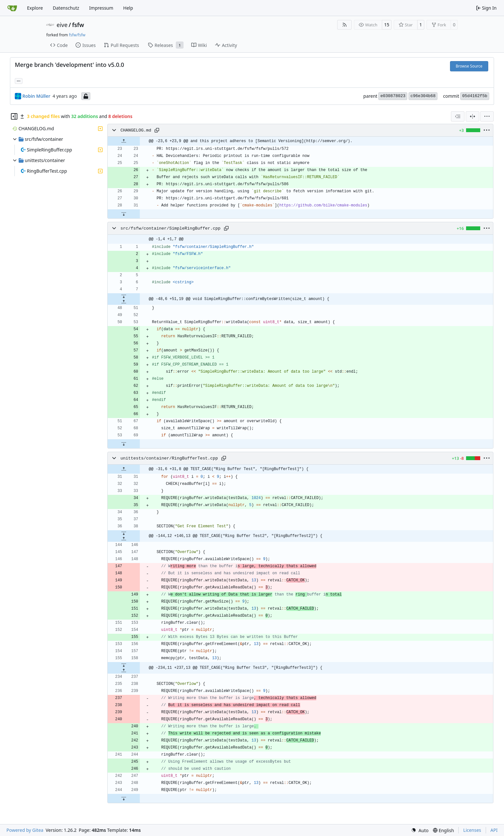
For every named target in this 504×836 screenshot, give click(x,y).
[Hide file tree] (14, 116)
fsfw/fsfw (77, 35)
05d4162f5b (475, 96)
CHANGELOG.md (136, 130)
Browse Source (469, 66)
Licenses (472, 830)
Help (128, 8)
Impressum (101, 8)
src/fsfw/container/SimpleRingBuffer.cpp (171, 228)
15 (387, 25)
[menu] (487, 116)
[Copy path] (157, 130)
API (494, 830)
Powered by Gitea (25, 830)
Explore (35, 8)
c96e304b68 (423, 96)
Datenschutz (66, 8)
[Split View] (473, 116)
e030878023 (393, 96)
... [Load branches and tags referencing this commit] (19, 80)
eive (62, 25)
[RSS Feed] (345, 25)
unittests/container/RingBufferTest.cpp (169, 458)
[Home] (12, 8)
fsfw (78, 25)
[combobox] (458, 116)
